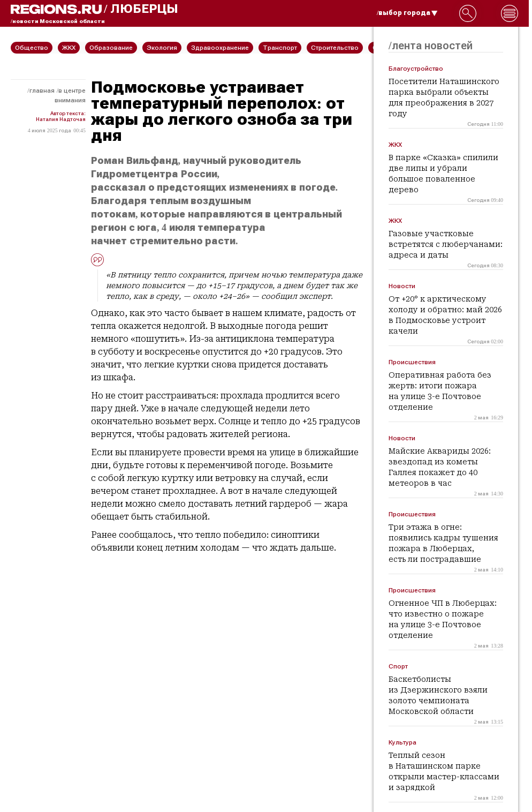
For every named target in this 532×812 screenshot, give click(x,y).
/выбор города (407, 13)
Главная (42, 91)
